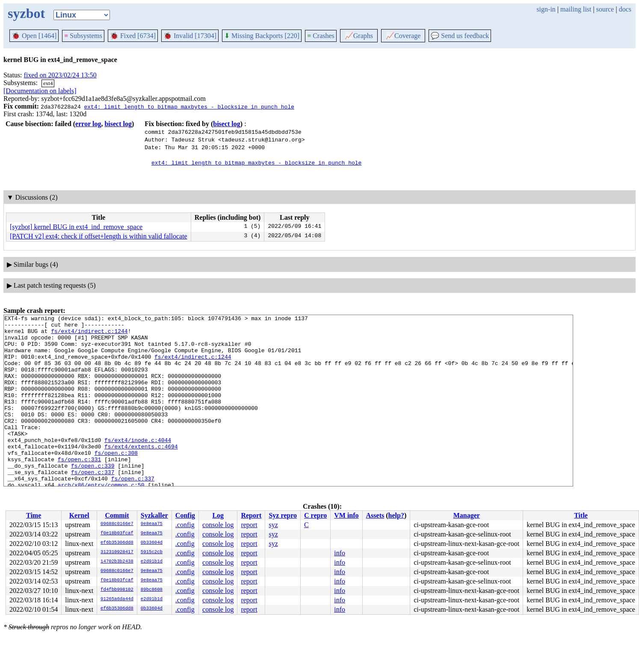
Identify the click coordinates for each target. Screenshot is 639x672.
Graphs (359, 36)
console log (218, 525)
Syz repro (283, 515)
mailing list (576, 9)
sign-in (546, 9)
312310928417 (117, 552)
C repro (315, 515)
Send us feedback (460, 36)
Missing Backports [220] (262, 36)
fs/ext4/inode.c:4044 (138, 466)
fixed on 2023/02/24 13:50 (60, 75)
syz (273, 525)
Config (185, 515)
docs (625, 9)
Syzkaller (154, 515)
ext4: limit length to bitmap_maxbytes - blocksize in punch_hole (189, 106)
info (340, 553)
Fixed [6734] (133, 36)
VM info (346, 515)
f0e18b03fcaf (117, 533)
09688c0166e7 (117, 524)
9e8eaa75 (152, 524)
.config (185, 525)
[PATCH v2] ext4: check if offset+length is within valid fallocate (99, 236)
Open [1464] (34, 36)
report (249, 525)
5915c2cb (152, 552)
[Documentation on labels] (40, 91)
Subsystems (83, 36)
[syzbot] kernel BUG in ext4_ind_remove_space (76, 227)
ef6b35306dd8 (117, 543)
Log (218, 515)
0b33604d (152, 543)
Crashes (321, 36)
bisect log (118, 124)
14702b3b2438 (117, 562)
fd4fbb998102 (117, 590)
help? (396, 515)
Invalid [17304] (190, 36)
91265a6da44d (117, 599)
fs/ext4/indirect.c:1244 (89, 335)
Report (251, 515)
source (605, 9)
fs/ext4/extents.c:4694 (141, 473)
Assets (375, 515)
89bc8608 (152, 590)
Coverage (403, 36)
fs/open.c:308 (116, 481)
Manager (467, 515)
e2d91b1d (152, 562)
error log (88, 124)
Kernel (79, 515)
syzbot (26, 13)
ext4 (48, 83)
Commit (117, 515)
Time (34, 515)
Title (581, 515)
